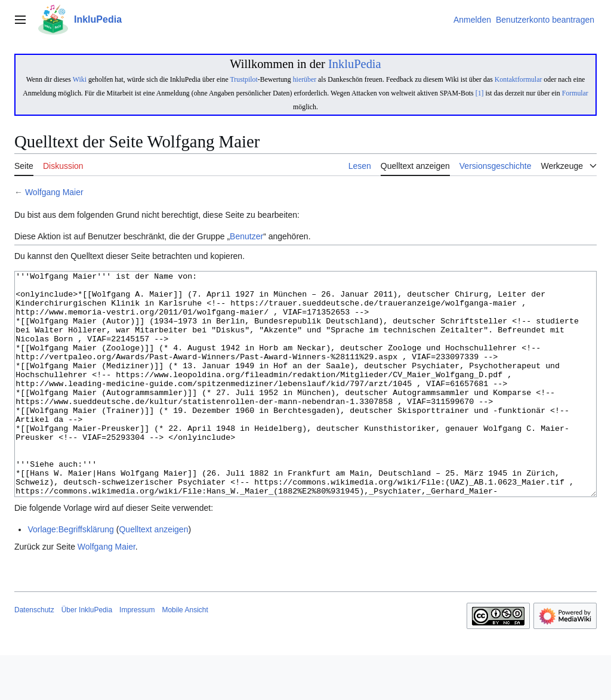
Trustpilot (243, 79)
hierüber (305, 79)
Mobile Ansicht (185, 655)
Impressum (137, 655)
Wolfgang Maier (54, 192)
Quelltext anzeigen (153, 574)
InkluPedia (355, 64)
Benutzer (246, 236)
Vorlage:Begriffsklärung (71, 574)
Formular (575, 93)
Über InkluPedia (87, 655)
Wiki (80, 79)
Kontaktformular (519, 79)
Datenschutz (34, 655)
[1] (480, 93)
